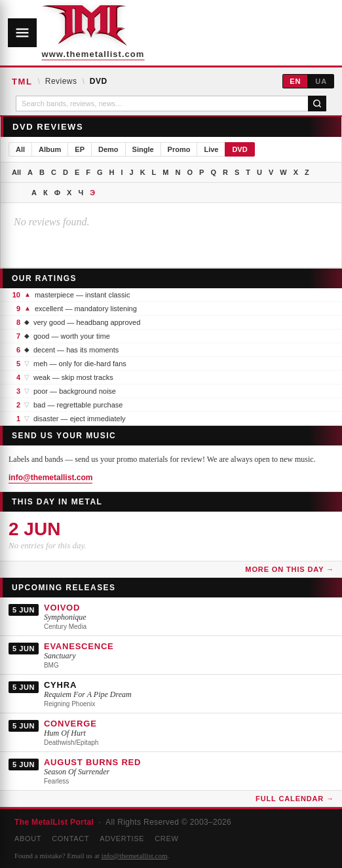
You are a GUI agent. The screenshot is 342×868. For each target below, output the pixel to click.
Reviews (61, 81)
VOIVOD (62, 608)
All (20, 149)
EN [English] (295, 81)
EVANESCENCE (79, 646)
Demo (108, 149)
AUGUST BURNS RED (92, 762)
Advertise (122, 839)
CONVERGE (70, 724)
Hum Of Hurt (65, 733)
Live (211, 149)
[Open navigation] (22, 33)
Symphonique (65, 617)
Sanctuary (60, 656)
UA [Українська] (321, 81)
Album (50, 149)
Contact (70, 839)
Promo (179, 149)
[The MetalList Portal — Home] (85, 33)
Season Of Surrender (77, 772)
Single (143, 149)
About (28, 839)
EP (80, 149)
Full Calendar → (295, 799)
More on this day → (290, 569)
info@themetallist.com (50, 478)
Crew (166, 839)
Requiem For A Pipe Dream (88, 694)
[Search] (317, 104)
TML (22, 82)
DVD (239, 149)
